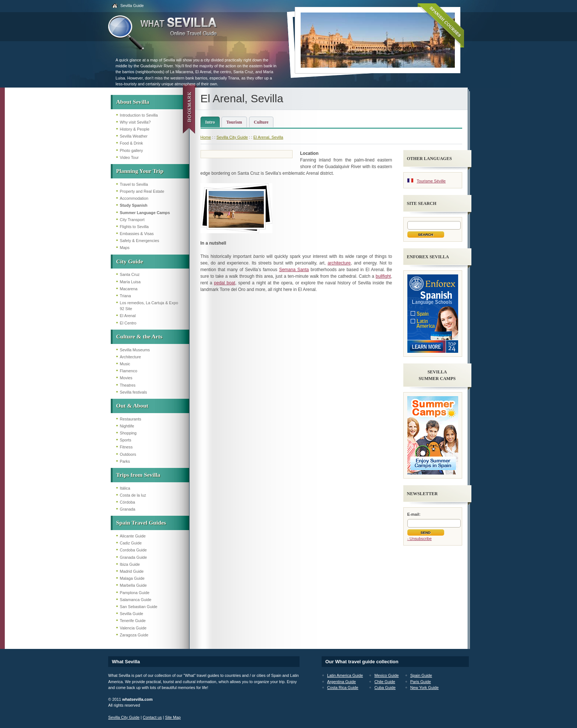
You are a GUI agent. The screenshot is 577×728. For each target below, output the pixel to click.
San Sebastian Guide (139, 607)
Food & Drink (132, 143)
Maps (125, 248)
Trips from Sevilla (138, 475)
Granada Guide (134, 557)
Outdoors (128, 454)
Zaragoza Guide (134, 635)
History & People (135, 129)
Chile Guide (385, 682)
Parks (125, 461)
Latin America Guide (345, 675)
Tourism (234, 122)
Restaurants (131, 419)
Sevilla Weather (134, 136)
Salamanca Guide (136, 600)
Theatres (128, 385)
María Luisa (130, 282)
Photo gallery (132, 150)
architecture (339, 263)
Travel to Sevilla (134, 184)
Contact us (152, 717)
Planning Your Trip (140, 171)
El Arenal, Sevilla (268, 137)
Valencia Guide (133, 628)
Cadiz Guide (131, 543)
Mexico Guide (386, 675)
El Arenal (128, 316)
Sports (126, 440)
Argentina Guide (341, 682)
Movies (126, 378)
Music (125, 364)
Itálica (125, 488)
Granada (128, 509)
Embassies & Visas (137, 234)
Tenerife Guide (133, 621)
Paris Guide (421, 682)
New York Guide (424, 688)
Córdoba (128, 502)
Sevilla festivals (134, 392)
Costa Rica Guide (343, 688)
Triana (125, 296)
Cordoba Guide (133, 550)
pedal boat (225, 283)
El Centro (128, 323)
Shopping (128, 433)
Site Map (173, 717)
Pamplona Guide (135, 593)
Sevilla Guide (132, 6)
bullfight (383, 276)
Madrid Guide (132, 571)
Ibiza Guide (130, 564)
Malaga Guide (132, 578)
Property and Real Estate (142, 191)
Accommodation (134, 198)
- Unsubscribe (420, 539)
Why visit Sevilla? (135, 122)
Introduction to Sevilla (139, 115)
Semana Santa (294, 270)
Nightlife (127, 426)
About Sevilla (133, 102)
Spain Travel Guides (141, 523)
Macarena (129, 289)
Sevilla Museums (135, 350)
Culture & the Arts (139, 336)
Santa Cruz (130, 274)
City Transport (132, 220)
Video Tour (129, 157)
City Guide (130, 261)
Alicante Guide (133, 536)
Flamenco (129, 371)
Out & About (132, 406)
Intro (210, 122)
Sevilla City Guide (232, 137)
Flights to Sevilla (134, 227)
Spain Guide (421, 675)
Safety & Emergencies (140, 241)
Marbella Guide (133, 585)
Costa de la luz (133, 495)
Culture (261, 122)
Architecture (131, 357)
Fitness (126, 447)
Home (206, 137)
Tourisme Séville (431, 181)
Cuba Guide (385, 688)
